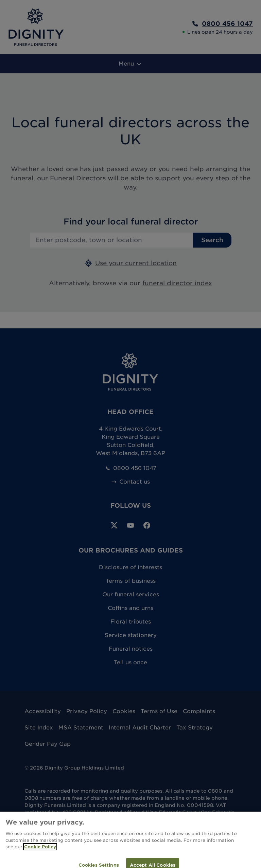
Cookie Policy (40, 850)
